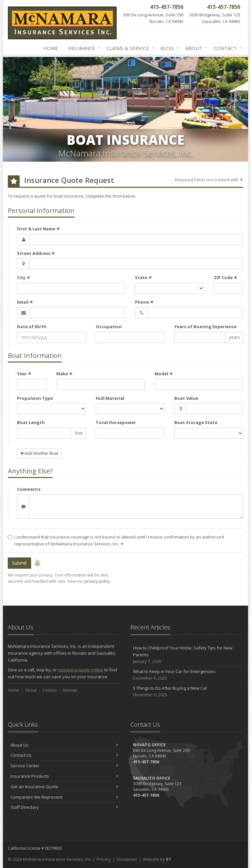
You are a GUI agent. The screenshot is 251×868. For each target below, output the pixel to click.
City (24, 277)
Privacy (104, 859)
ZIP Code (226, 277)
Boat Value (186, 398)
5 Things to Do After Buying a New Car (187, 691)
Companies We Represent (64, 797)
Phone (144, 302)
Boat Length (31, 422)
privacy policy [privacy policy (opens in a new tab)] (97, 581)
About (195, 48)
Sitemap (70, 690)
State (143, 277)
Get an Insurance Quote (64, 787)
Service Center (64, 766)
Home (51, 48)
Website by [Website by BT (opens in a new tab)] (157, 859)
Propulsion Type (35, 398)
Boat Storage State (196, 422)
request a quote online (81, 670)
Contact (226, 48)
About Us (64, 745)
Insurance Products (64, 776)
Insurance (83, 48)
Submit (19, 563)
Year (24, 374)
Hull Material (110, 398)
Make (64, 374)
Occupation (109, 327)
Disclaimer (127, 859)
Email (25, 302)
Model (164, 374)
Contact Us (64, 755)
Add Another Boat (39, 453)
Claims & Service (129, 48)
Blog (168, 48)
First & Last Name (38, 229)
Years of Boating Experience (205, 327)
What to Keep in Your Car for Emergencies (187, 675)
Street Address (36, 253)
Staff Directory (64, 807)
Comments (29, 489)
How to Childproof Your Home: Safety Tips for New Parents (187, 655)
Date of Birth (32, 327)
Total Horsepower (116, 422)
